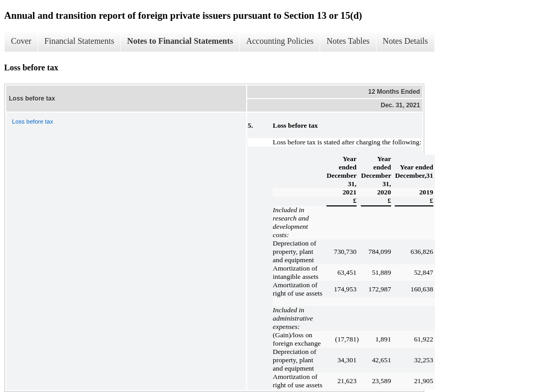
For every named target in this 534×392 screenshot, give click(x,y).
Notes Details (405, 41)
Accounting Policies (280, 41)
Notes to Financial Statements (180, 41)
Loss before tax (33, 121)
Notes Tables (348, 41)
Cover (21, 41)
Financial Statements (79, 41)
